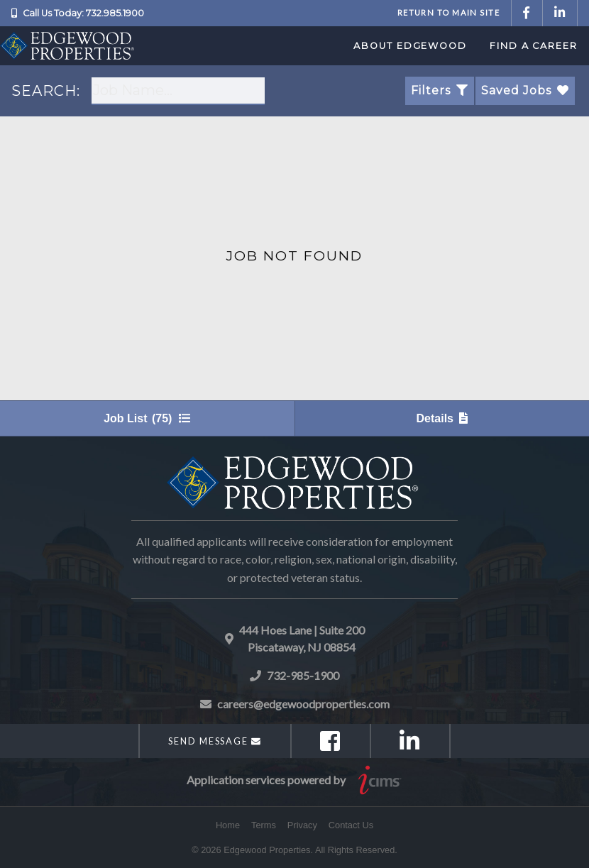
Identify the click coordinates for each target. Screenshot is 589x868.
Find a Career (534, 46)
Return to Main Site (448, 12)
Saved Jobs (525, 90)
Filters (440, 90)
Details (442, 418)
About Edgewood (410, 46)
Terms (264, 825)
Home (228, 825)
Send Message (215, 741)
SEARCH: (46, 91)
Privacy (302, 825)
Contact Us (351, 825)
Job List (147, 418)
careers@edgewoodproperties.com (303, 704)
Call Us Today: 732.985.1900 (83, 13)
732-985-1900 (303, 675)
